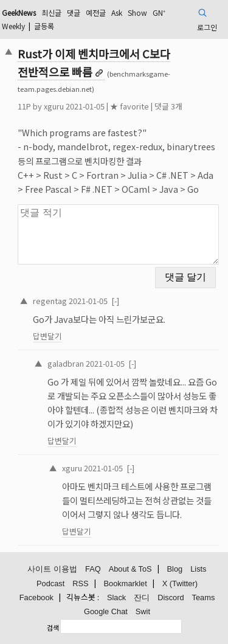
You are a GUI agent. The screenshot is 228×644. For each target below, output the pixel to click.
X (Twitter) (180, 583)
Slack (116, 597)
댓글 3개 (168, 106)
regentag (50, 301)
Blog (175, 569)
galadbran (66, 363)
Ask (117, 12)
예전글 (96, 12)
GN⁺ (159, 12)
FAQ (93, 569)
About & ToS (130, 569)
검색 (53, 628)
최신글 (51, 12)
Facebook (36, 597)
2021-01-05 (88, 301)
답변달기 (47, 336)
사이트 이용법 (52, 569)
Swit (143, 611)
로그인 (207, 27)
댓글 (74, 12)
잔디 (142, 597)
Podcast (50, 583)
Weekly (13, 26)
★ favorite (130, 106)
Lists (198, 569)
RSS (80, 583)
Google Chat (106, 611)
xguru (54, 106)
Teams (204, 597)
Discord (171, 597)
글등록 (44, 26)
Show (137, 12)
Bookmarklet (126, 583)
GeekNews (19, 12)
